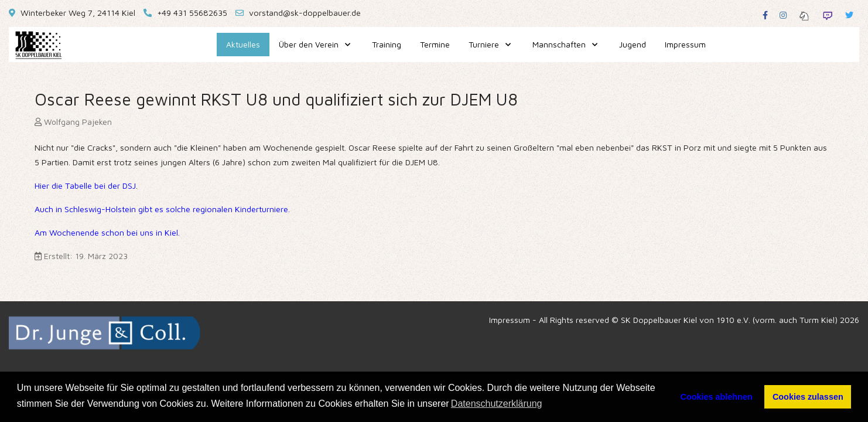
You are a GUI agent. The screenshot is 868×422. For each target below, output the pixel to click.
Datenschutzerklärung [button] (497, 404)
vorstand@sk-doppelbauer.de (305, 13)
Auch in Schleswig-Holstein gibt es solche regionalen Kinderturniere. (162, 209)
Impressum (510, 320)
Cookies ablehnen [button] (717, 397)
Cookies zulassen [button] (808, 397)
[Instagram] (783, 15)
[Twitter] (849, 15)
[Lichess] (804, 15)
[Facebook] (765, 15)
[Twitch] (828, 15)
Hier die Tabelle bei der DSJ (85, 186)
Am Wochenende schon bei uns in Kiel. (107, 232)
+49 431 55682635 (192, 13)
